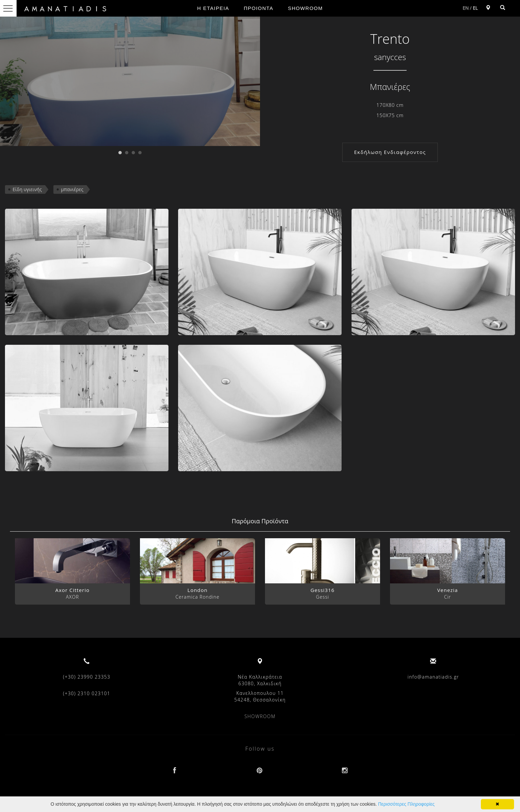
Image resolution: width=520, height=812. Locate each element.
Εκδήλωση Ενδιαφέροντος (390, 152)
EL (475, 8)
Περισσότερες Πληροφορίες (406, 804)
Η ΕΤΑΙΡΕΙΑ (213, 8)
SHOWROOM (305, 8)
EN (466, 8)
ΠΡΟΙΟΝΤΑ (259, 8)
